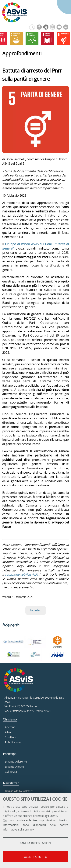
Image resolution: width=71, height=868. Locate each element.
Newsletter (11, 783)
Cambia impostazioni (36, 843)
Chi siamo (10, 719)
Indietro (36, 610)
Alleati (9, 732)
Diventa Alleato (14, 767)
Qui (5, 820)
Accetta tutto (36, 857)
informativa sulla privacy (18, 829)
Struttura (11, 737)
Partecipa (10, 754)
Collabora (11, 772)
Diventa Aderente (16, 761)
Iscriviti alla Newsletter (19, 791)
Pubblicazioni (13, 742)
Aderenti (10, 727)
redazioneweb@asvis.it (21, 574)
